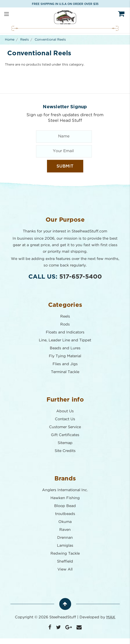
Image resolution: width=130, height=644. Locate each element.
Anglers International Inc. (65, 490)
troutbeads (65, 514)
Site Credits (65, 451)
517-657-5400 (81, 277)
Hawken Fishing (65, 498)
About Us (65, 411)
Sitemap (65, 443)
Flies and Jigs (65, 364)
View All (65, 569)
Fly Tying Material (65, 356)
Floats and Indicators (65, 332)
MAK (111, 617)
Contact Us (65, 419)
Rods (65, 324)
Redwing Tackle (65, 554)
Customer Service (65, 427)
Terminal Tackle (65, 372)
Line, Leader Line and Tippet (65, 340)
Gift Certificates (65, 435)
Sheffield (65, 562)
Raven (65, 530)
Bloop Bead (65, 506)
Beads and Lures (65, 348)
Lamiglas (65, 546)
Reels (65, 317)
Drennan (65, 538)
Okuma (65, 522)
